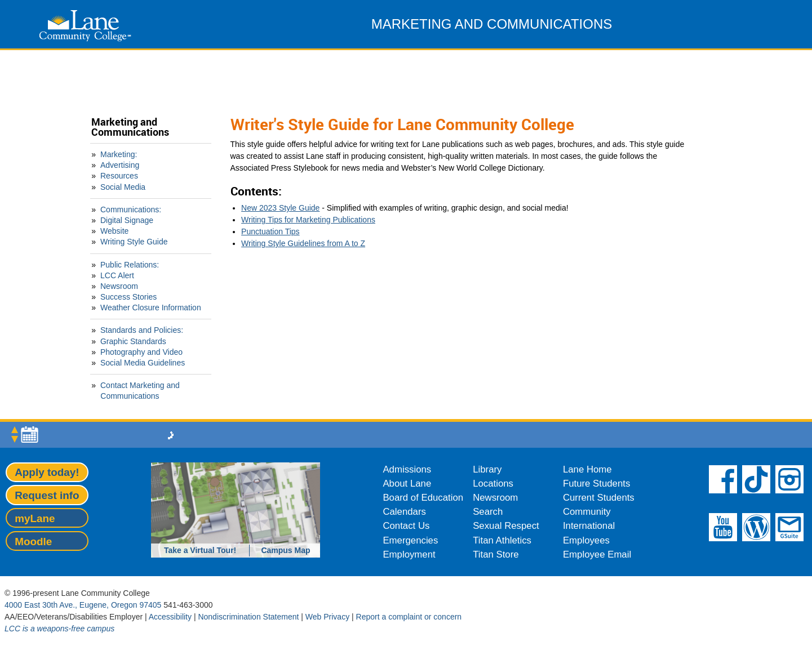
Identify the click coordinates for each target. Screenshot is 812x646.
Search (488, 512)
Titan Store (496, 554)
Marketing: (119, 154)
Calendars (404, 512)
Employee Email (597, 554)
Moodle (33, 542)
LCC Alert (117, 275)
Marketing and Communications (130, 127)
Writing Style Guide (134, 242)
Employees (586, 540)
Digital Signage (127, 220)
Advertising (120, 165)
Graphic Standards (133, 341)
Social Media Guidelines (143, 363)
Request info (47, 495)
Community (587, 512)
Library (487, 469)
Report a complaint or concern (409, 617)
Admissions (407, 469)
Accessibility (170, 617)
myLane (35, 518)
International (589, 526)
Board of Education (423, 498)
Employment (409, 554)
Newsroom (119, 286)
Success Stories (128, 297)
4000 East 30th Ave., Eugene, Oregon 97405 (83, 605)
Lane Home (587, 469)
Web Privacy (327, 617)
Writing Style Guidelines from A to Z (303, 243)
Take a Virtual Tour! (200, 550)
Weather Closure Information (151, 308)
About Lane (407, 484)
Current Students (599, 498)
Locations (493, 484)
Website (114, 231)
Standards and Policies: (142, 330)
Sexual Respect (506, 526)
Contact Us (406, 526)
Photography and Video (141, 352)
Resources (119, 176)
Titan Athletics (502, 540)
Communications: (131, 210)
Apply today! (47, 472)
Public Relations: (130, 265)
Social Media (123, 187)
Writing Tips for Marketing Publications (308, 220)
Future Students (596, 484)
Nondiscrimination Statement (248, 617)
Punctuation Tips (270, 231)
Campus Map (285, 550)
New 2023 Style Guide (280, 208)
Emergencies (410, 540)
